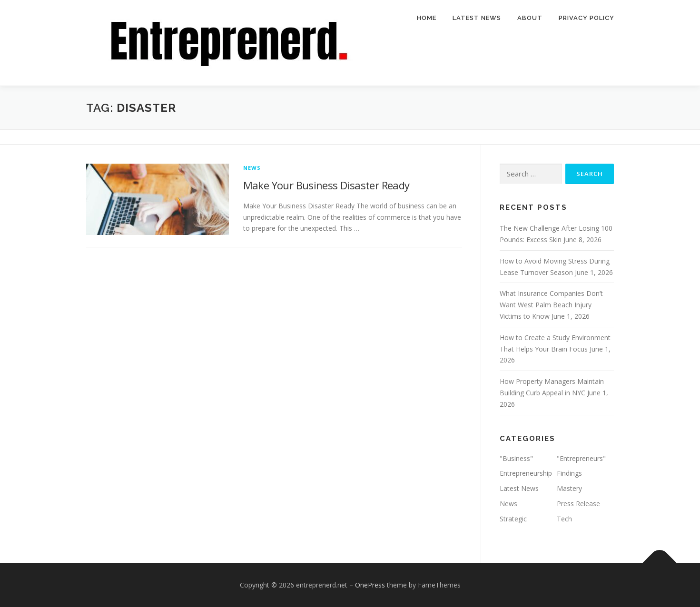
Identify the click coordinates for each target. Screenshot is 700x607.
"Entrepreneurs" (581, 458)
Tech (564, 519)
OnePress (370, 585)
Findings (569, 473)
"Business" (516, 458)
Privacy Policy (587, 18)
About (530, 18)
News (252, 168)
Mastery (569, 488)
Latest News (477, 18)
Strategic (513, 519)
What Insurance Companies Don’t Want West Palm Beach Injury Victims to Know (551, 305)
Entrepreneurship (526, 473)
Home (427, 18)
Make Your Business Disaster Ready (326, 185)
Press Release (578, 504)
